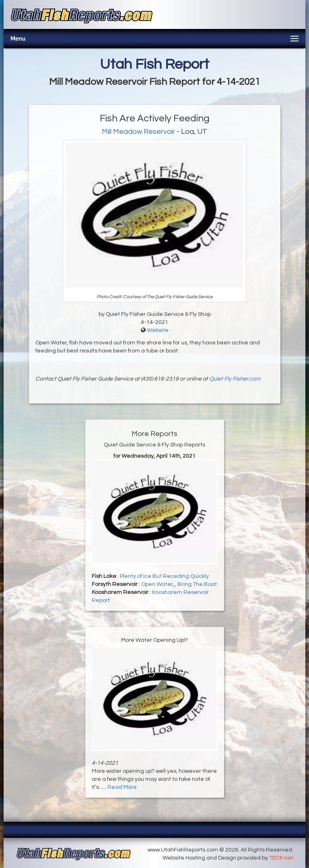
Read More (122, 787)
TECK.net (281, 858)
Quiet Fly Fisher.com (235, 379)
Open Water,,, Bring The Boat (179, 584)
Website (158, 330)
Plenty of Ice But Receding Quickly (164, 576)
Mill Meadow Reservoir (139, 132)
